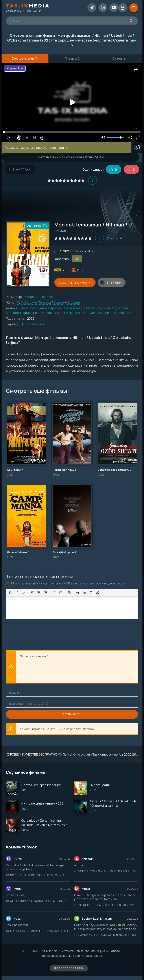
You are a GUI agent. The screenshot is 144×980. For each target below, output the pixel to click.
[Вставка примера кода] (84, 593)
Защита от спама (33, 656)
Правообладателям (69, 968)
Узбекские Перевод (36, 302)
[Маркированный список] (54, 593)
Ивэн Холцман (93, 313)
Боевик (59, 302)
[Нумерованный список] (61, 593)
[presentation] (54, 671)
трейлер (110, 282)
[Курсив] (17, 593)
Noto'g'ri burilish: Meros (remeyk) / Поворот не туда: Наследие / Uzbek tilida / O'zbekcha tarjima (38, 875)
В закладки (20, 169)
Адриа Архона (51, 308)
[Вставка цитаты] (78, 593)
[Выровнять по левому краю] (32, 593)
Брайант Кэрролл (118, 313)
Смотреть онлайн (75, 283)
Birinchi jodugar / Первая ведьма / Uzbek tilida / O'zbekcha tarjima (106, 905)
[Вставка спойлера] (91, 593)
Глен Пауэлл (29, 308)
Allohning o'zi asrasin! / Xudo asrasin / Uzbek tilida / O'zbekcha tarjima (38, 901)
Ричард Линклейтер (39, 297)
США (58, 251)
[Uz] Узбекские (34, 324)
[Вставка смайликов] (69, 593)
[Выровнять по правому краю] (45, 593)
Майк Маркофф (68, 313)
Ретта (90, 308)
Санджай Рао (106, 308)
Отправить (72, 714)
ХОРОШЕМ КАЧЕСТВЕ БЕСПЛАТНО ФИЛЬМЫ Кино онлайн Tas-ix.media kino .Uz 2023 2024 (73, 754)
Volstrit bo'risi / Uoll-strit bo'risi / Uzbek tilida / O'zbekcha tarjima (106, 871)
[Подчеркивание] (24, 593)
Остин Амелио (74, 308)
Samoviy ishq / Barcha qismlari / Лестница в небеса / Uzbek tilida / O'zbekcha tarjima (106, 935)
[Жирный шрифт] (10, 593)
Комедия (73, 302)
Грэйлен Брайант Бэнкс (38, 313)
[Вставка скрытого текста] (98, 593)
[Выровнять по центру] (39, 593)
